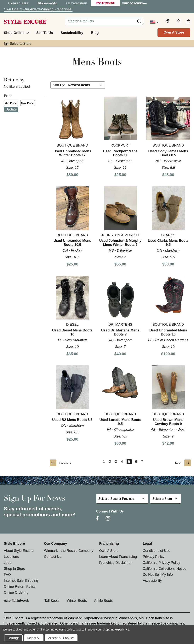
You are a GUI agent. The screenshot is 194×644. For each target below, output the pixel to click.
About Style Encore (19, 551)
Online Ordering (16, 593)
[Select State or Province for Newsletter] (122, 499)
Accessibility (152, 581)
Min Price (10, 104)
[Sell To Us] (45, 32)
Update (11, 109)
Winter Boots (77, 601)
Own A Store (174, 32)
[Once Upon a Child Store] (47, 3)
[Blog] (95, 32)
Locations (11, 557)
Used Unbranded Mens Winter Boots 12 (72, 153)
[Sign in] (178, 22)
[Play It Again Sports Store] (76, 3)
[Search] (139, 22)
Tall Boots (52, 601)
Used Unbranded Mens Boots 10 (168, 332)
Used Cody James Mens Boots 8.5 (168, 153)
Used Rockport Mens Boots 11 (120, 153)
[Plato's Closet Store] (18, 3)
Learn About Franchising (118, 557)
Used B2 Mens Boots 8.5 (72, 420)
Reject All (34, 638)
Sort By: (59, 85)
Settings (13, 638)
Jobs (8, 563)
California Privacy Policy (161, 563)
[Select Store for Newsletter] (166, 499)
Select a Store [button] (21, 44)
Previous (61, 463)
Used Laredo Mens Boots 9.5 (120, 422)
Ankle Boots (103, 601)
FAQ (7, 575)
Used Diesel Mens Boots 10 (72, 332)
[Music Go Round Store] (134, 3)
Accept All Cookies (61, 638)
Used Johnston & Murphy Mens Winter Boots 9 (120, 243)
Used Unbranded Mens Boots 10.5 (72, 243)
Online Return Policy (20, 587)
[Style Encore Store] (105, 3)
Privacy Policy (154, 557)
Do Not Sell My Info (158, 575)
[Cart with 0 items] (188, 22)
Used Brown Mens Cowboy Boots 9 (168, 422)
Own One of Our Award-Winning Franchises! (38, 9)
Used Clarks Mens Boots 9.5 (168, 243)
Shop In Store (14, 569)
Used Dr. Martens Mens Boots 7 (120, 332)
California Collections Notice (165, 569)
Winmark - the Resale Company (69, 551)
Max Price (27, 104)
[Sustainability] (72, 32)
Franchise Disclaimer (115, 563)
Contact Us (53, 557)
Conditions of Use (157, 551)
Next (182, 463)
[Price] (25, 96)
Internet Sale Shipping (21, 581)
